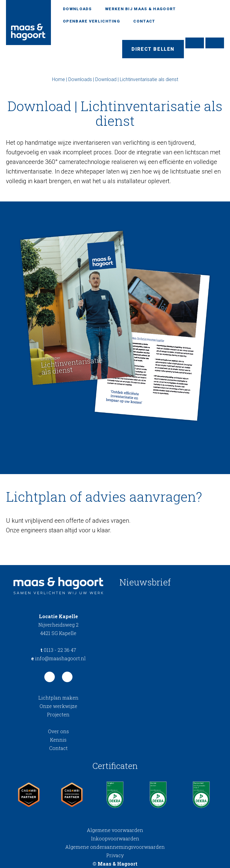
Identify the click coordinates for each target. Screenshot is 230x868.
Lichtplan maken (58, 698)
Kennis (58, 740)
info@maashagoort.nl (58, 658)
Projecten (58, 714)
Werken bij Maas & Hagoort (141, 9)
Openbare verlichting (91, 21)
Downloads (77, 9)
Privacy (115, 855)
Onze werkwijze (58, 706)
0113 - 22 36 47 (58, 650)
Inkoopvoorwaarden (115, 838)
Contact (144, 21)
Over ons (58, 731)
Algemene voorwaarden (115, 830)
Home (59, 79)
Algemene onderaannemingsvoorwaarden (115, 847)
